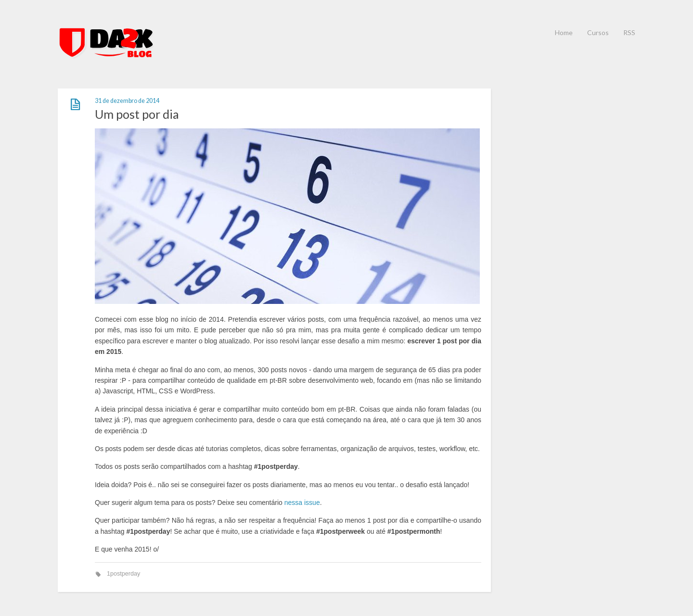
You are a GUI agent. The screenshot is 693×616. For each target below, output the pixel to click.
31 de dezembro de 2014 (127, 101)
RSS (629, 32)
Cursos (598, 32)
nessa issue (302, 503)
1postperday (123, 574)
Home (564, 32)
